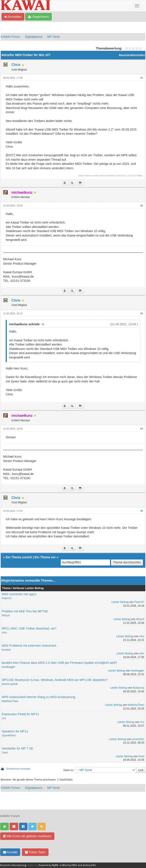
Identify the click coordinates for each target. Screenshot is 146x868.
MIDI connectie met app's (19, 594)
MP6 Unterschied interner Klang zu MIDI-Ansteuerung (38, 697)
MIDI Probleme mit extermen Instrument (29, 646)
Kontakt (10, 852)
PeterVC (7, 598)
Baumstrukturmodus (132, 55)
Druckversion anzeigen (18, 769)
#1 (141, 78)
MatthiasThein (10, 701)
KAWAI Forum (10, 37)
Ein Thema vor (45, 557)
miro (4, 633)
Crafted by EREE (68, 865)
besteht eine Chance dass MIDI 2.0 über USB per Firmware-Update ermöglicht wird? (59, 663)
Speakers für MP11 (15, 731)
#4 (141, 429)
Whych (6, 615)
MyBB (55, 865)
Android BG (89, 865)
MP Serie (53, 37)
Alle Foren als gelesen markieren (27, 836)
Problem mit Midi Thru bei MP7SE (25, 611)
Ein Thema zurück (19, 557)
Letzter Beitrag (120, 602)
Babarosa (138, 688)
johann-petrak (10, 684)
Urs (4, 718)
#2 (141, 206)
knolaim (6, 650)
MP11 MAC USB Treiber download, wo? (29, 628)
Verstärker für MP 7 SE (17, 748)
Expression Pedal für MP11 (20, 714)
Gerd (5, 753)
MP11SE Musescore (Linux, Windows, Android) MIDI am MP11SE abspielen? (55, 680)
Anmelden (13, 17)
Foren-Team (35, 852)
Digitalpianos (34, 37)
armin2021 (138, 739)
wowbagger (8, 667)
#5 (141, 511)
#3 (141, 313)
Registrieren (38, 17)
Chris (16, 65)
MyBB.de (32, 865)
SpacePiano (9, 735)
